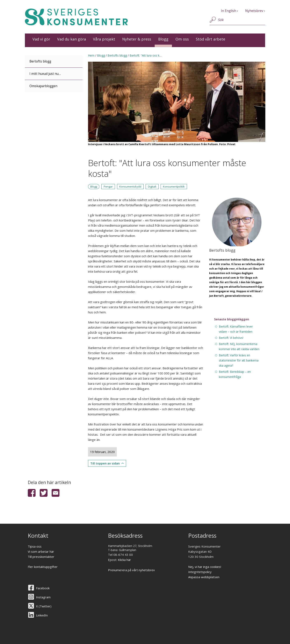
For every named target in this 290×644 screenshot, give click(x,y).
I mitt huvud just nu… (45, 74)
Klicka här (124, 560)
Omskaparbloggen (43, 86)
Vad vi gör (41, 39)
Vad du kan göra (72, 39)
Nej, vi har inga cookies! (205, 567)
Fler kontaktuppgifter (43, 567)
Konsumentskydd (130, 186)
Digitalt (152, 186)
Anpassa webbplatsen (204, 577)
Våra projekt (104, 39)
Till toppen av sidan (105, 463)
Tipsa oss (35, 546)
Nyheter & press (137, 39)
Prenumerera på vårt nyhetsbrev (131, 570)
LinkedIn (42, 615)
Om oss (182, 39)
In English (229, 11)
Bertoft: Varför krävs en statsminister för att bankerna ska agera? (239, 360)
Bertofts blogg (40, 61)
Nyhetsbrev (254, 11)
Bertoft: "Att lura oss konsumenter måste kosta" (162, 55)
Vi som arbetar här (41, 551)
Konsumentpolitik (174, 186)
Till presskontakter (41, 557)
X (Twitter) (44, 606)
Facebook (43, 588)
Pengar (108, 186)
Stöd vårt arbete (211, 39)
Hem (91, 55)
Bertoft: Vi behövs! (231, 338)
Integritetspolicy (200, 572)
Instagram (43, 597)
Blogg (163, 39)
